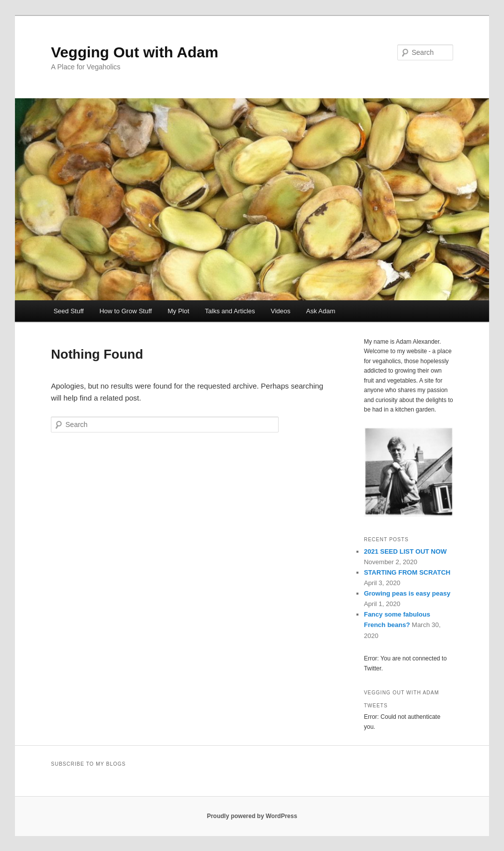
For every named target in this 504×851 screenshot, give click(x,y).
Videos (281, 311)
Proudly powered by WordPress (252, 816)
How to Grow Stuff (125, 311)
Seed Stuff (68, 311)
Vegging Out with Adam (135, 52)
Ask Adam (321, 311)
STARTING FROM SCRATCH (407, 572)
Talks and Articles (230, 311)
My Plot (178, 311)
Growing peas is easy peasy (407, 593)
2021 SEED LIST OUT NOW (405, 551)
